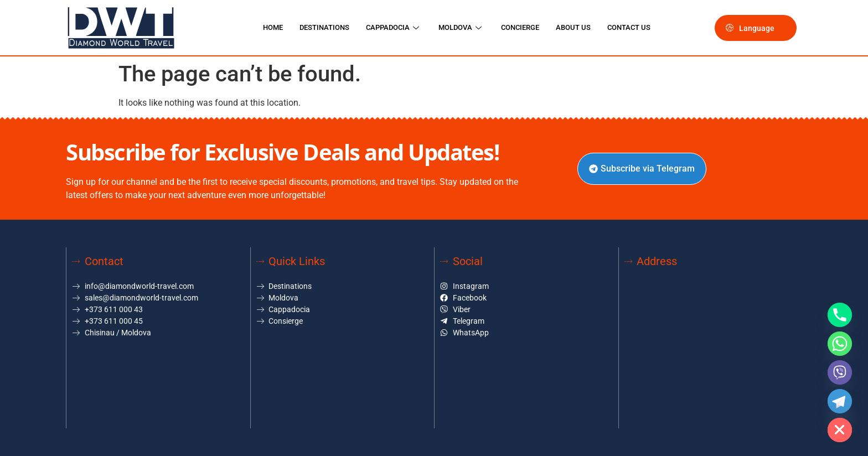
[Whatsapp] (840, 344)
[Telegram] (840, 401)
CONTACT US (629, 27)
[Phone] (840, 315)
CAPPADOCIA (394, 27)
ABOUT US (573, 27)
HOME (273, 27)
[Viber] (840, 372)
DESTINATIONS (324, 27)
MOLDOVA (461, 27)
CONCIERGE (520, 27)
